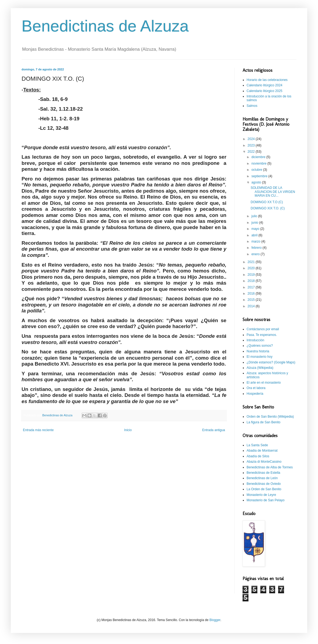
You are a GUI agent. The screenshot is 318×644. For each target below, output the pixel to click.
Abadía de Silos (258, 456)
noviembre (259, 163)
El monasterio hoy (260, 357)
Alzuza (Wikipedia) (260, 368)
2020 (252, 268)
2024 (252, 139)
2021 (252, 262)
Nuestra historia (258, 351)
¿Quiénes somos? (260, 346)
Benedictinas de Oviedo (264, 484)
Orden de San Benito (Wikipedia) (270, 417)
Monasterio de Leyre (261, 495)
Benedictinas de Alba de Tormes (270, 467)
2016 (252, 294)
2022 (252, 152)
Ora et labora (256, 388)
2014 (252, 306)
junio (255, 223)
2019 (252, 275)
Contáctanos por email (263, 329)
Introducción (255, 340)
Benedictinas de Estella (263, 473)
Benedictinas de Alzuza (105, 26)
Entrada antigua (214, 430)
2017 (252, 287)
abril (255, 235)
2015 (252, 300)
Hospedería (255, 394)
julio (255, 216)
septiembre (260, 176)
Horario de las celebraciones (267, 80)
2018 (252, 281)
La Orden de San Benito (264, 489)
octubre (257, 170)
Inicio (128, 430)
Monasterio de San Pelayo (266, 500)
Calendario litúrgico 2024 (265, 85)
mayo (256, 229)
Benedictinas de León (262, 478)
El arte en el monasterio (264, 383)
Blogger (215, 620)
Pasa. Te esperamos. (262, 335)
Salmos (252, 106)
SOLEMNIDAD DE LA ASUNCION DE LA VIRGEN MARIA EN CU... (273, 192)
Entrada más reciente (38, 430)
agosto (257, 182)
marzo (256, 241)
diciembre (259, 157)
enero (256, 254)
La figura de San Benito (263, 422)
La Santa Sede (257, 445)
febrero (257, 248)
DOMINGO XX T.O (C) (267, 202)
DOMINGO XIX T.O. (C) (268, 208)
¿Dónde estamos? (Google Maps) (271, 362)
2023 (252, 145)
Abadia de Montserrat (262, 451)
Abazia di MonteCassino (264, 462)
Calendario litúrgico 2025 (265, 91)
